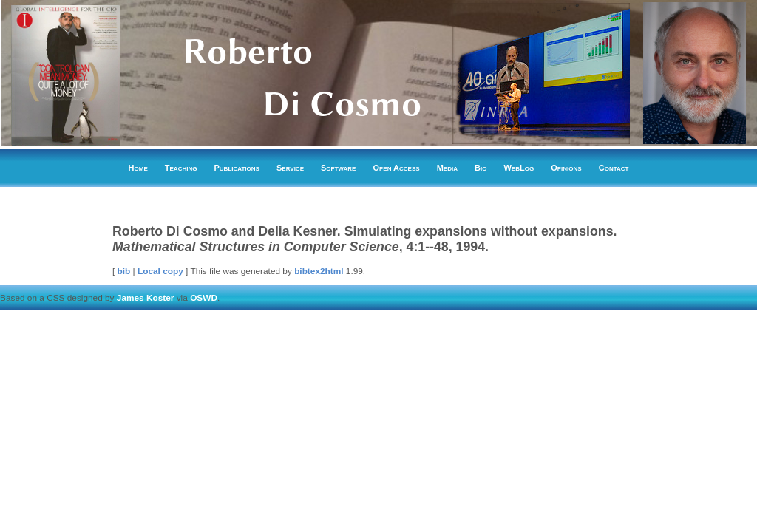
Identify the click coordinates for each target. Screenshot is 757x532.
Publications (237, 168)
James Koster (146, 298)
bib (124, 271)
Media (447, 168)
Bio (481, 168)
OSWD (204, 298)
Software (338, 168)
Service (290, 168)
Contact (614, 168)
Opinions (566, 168)
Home (138, 168)
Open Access (396, 168)
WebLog (519, 168)
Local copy (160, 271)
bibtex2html (319, 271)
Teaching (181, 168)
